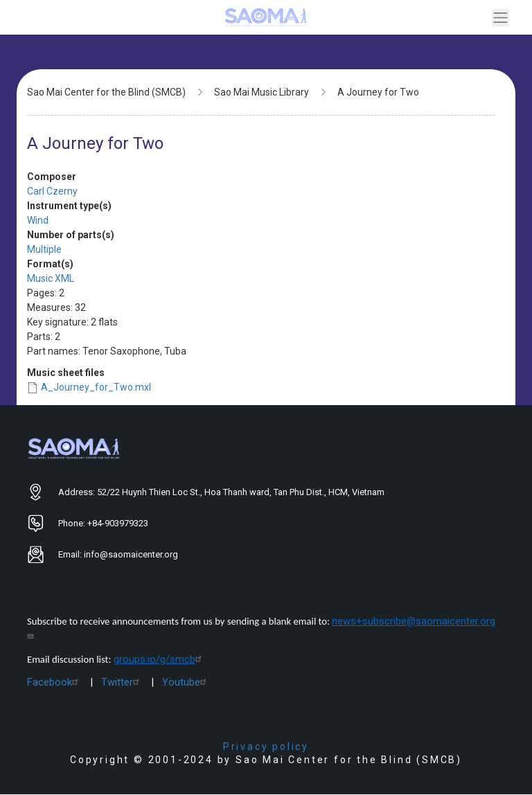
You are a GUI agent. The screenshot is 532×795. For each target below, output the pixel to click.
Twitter (122, 682)
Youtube (186, 682)
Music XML (51, 278)
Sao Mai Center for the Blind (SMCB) (106, 92)
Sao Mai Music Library (261, 92)
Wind (38, 220)
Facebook (54, 682)
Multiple (44, 249)
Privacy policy (266, 747)
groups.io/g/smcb (159, 659)
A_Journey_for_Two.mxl (96, 387)
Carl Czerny (52, 191)
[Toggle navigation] (500, 18)
